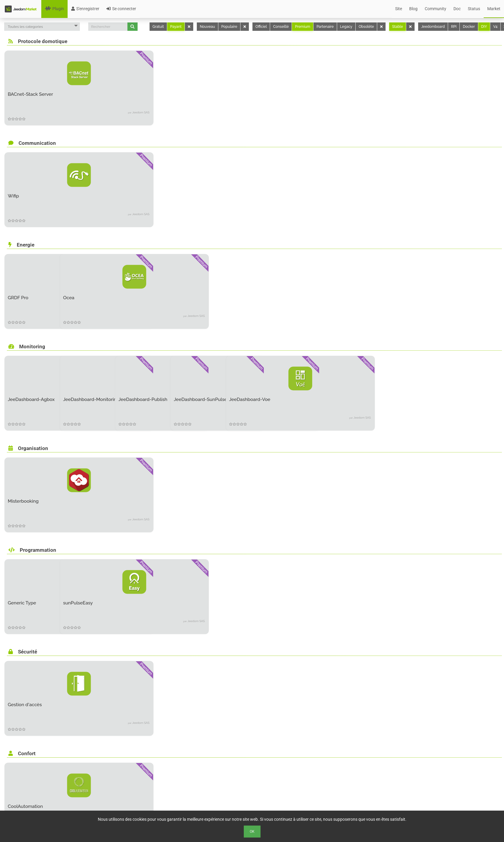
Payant (176, 27)
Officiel (261, 27)
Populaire (229, 27)
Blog (413, 9)
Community (436, 9)
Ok (252, 832)
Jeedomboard (433, 27)
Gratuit (158, 27)
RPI (454, 27)
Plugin (54, 9)
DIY (484, 27)
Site (399, 9)
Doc (457, 9)
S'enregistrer (85, 9)
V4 (495, 27)
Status (474, 9)
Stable (398, 27)
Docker (469, 27)
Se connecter (121, 9)
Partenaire (325, 27)
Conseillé (281, 27)
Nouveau (207, 27)
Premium (303, 27)
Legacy (346, 27)
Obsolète (366, 27)
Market (494, 9)
